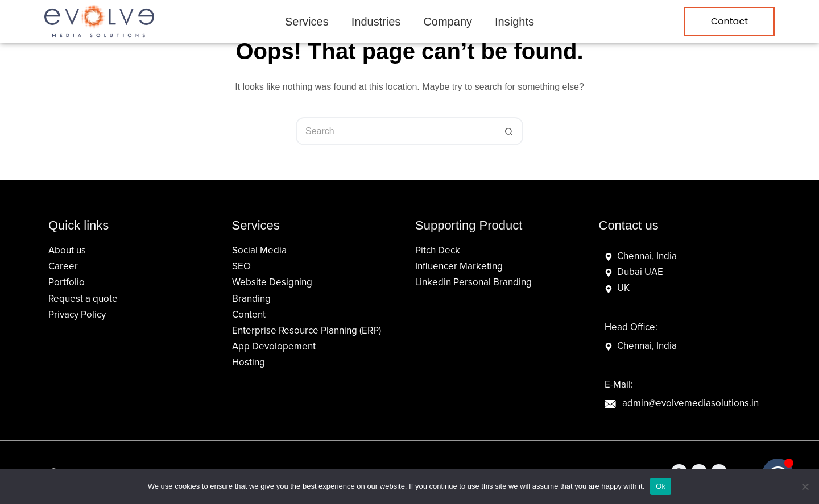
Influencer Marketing (459, 267)
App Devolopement (274, 347)
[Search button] (509, 131)
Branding (251, 299)
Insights (514, 22)
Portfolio (67, 283)
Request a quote (83, 299)
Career (63, 267)
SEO (241, 267)
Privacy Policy (77, 315)
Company (448, 22)
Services (307, 22)
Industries (376, 22)
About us (67, 251)
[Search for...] (395, 131)
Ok (661, 486)
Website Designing (272, 283)
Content (249, 315)
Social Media (259, 251)
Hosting (249, 363)
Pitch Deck (438, 251)
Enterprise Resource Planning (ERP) (307, 331)
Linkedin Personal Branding (473, 283)
